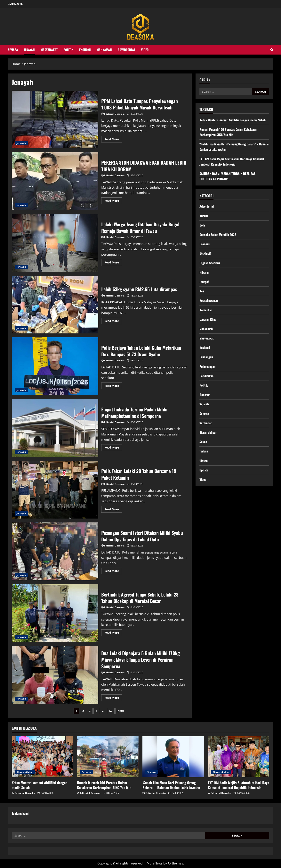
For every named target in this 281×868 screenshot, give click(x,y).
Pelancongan (207, 366)
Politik (68, 50)
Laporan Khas (208, 319)
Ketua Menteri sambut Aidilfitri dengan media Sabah (233, 120)
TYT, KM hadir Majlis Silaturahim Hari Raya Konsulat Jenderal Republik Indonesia (238, 785)
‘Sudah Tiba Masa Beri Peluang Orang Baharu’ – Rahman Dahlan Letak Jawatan (171, 785)
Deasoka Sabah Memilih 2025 (218, 235)
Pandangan (206, 357)
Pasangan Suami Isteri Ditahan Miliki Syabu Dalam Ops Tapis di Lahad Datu (55, 551)
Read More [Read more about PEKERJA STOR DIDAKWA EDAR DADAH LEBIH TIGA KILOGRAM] (113, 201)
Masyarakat (49, 50)
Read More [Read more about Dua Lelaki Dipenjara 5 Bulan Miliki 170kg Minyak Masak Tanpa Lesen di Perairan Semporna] (113, 698)
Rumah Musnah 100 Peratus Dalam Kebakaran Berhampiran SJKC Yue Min (104, 785)
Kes (202, 291)
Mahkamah (104, 50)
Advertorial (126, 50)
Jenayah (29, 50)
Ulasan (204, 461)
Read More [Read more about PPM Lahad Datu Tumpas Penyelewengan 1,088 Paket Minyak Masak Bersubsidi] (113, 140)
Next (121, 711)
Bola (202, 225)
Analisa (204, 216)
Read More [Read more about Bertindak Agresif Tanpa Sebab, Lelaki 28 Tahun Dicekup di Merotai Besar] (113, 633)
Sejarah (204, 404)
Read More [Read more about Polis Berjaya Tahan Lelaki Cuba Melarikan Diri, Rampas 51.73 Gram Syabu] (113, 386)
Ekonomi (85, 50)
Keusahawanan (209, 300)
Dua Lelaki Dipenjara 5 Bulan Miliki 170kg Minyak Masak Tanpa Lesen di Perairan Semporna (55, 675)
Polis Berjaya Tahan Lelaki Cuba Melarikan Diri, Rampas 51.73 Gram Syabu (55, 366)
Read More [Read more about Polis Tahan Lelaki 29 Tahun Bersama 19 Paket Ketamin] (113, 510)
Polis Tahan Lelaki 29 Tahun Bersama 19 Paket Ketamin (55, 490)
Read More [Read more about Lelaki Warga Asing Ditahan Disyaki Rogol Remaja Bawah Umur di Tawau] (113, 263)
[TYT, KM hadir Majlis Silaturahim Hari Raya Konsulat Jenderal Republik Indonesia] (239, 757)
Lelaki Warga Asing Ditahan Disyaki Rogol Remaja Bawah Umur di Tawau (55, 243)
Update (204, 470)
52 (111, 711)
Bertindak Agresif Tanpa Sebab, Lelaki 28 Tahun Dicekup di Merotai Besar (55, 613)
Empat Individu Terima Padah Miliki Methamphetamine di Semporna (55, 428)
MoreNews (155, 863)
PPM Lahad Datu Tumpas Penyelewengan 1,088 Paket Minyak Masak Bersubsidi (55, 120)
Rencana (205, 395)
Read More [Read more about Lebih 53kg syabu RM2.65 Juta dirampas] (113, 322)
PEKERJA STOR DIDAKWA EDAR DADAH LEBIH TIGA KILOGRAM (55, 181)
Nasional (205, 348)
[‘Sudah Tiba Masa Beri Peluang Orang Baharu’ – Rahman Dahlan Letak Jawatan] (173, 757)
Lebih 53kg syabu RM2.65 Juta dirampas (55, 305)
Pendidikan (206, 376)
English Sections (210, 263)
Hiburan (204, 272)
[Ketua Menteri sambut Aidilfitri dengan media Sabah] (42, 757)
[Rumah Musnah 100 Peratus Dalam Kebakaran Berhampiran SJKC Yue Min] (108, 757)
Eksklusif (205, 253)
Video (145, 50)
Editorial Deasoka (114, 114)
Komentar (206, 310)
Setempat (206, 423)
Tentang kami (20, 813)
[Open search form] (272, 50)
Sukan (203, 442)
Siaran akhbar (208, 432)
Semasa (13, 50)
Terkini (204, 451)
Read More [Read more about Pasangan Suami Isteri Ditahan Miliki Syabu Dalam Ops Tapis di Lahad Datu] (113, 572)
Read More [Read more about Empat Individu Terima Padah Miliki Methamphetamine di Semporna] (113, 448)
